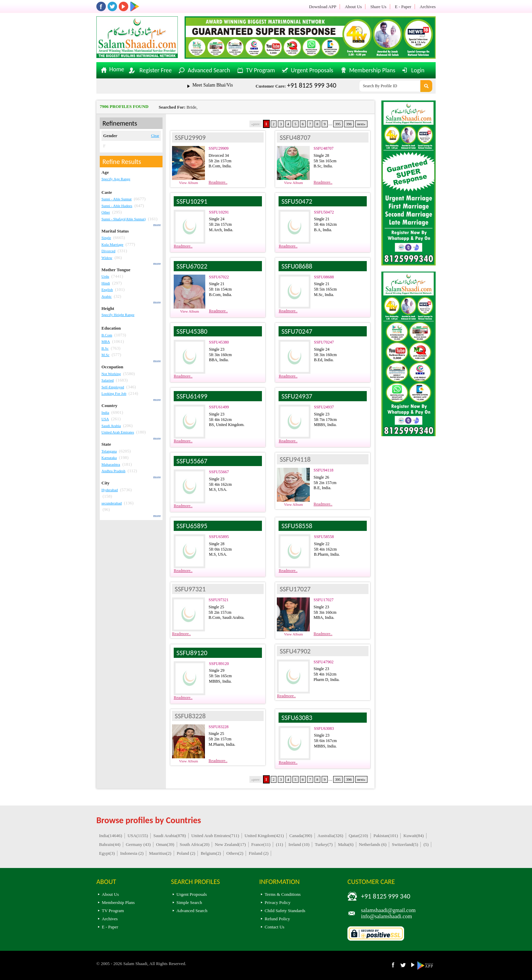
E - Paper (403, 7)
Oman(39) (165, 844)
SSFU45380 (219, 342)
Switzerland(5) (405, 844)
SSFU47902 (324, 662)
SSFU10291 (219, 212)
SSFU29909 (219, 148)
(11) (279, 844)
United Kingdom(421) (264, 836)
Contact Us (274, 927)
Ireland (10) (299, 844)
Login (418, 70)
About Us (353, 7)
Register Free (156, 70)
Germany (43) (138, 844)
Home (117, 70)
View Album (189, 183)
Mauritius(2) (160, 853)
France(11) (261, 844)
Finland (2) (259, 853)
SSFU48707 (324, 148)
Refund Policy (277, 919)
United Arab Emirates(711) (215, 836)
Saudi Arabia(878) (170, 836)
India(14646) (111, 836)
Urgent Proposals (312, 70)
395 (338, 124)
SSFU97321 (219, 600)
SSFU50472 (324, 212)
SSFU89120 (219, 664)
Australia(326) (330, 836)
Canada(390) (301, 836)
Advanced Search (209, 70)
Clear (155, 135)
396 (349, 124)
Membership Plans (372, 70)
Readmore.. (218, 182)
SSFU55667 (219, 472)
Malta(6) (346, 844)
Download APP (323, 7)
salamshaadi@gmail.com (388, 910)
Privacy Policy (278, 902)
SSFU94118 (323, 470)
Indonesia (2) (132, 853)
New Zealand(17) (230, 844)
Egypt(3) (107, 853)
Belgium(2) (211, 853)
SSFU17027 (324, 600)
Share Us (378, 7)
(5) (426, 844)
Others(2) (235, 853)
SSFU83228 (219, 727)
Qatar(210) (358, 836)
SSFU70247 (324, 342)
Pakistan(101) (386, 836)
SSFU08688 (324, 277)
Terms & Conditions (283, 894)
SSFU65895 (219, 537)
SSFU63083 (324, 728)
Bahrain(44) (110, 844)
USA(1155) (138, 836)
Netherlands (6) (373, 844)
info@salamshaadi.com (386, 916)
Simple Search (189, 902)
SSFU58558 (324, 537)
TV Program (260, 70)
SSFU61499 (219, 407)
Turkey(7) (324, 844)
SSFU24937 (324, 407)
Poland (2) (186, 853)
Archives (428, 7)
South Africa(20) (195, 844)
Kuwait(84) (414, 836)
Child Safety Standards (285, 911)
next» (361, 124)
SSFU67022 (219, 277)
